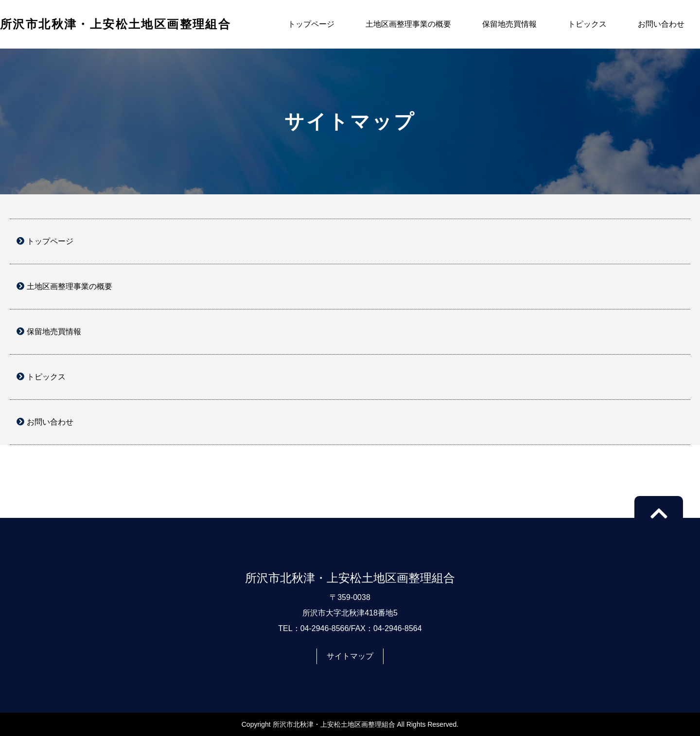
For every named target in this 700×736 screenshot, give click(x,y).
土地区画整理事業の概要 (408, 24)
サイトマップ (350, 656)
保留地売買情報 (509, 24)
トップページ (311, 24)
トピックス (587, 24)
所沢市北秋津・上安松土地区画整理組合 (115, 24)
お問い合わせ (661, 24)
